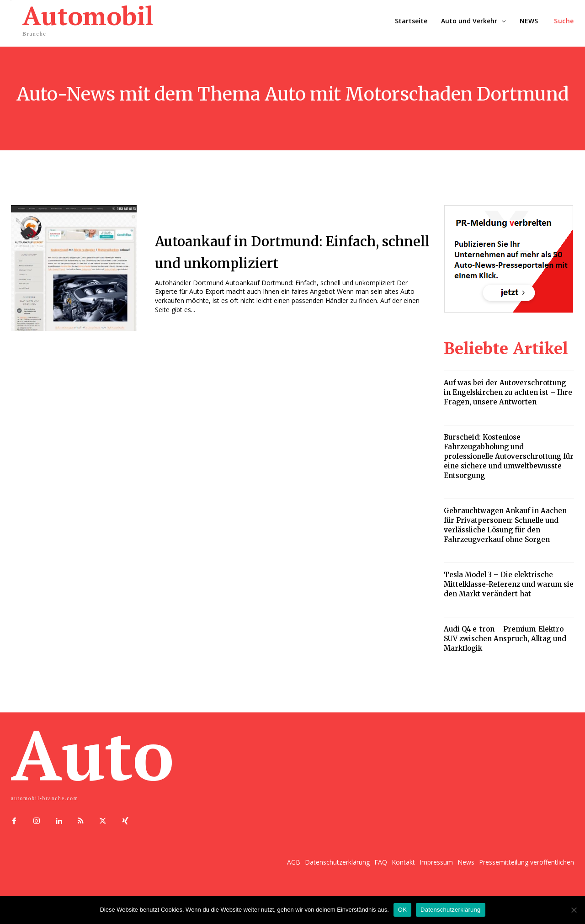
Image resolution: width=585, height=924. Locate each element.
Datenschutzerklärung (450, 910)
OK (402, 910)
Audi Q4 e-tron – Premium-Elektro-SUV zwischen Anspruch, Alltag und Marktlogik (505, 639)
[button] (564, 21)
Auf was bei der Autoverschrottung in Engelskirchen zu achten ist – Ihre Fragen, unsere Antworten (508, 392)
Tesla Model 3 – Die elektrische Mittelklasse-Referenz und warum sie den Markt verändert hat (509, 584)
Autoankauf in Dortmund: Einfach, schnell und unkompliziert (269, 251)
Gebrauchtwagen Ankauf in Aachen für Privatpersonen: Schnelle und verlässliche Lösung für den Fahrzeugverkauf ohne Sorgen (505, 525)
